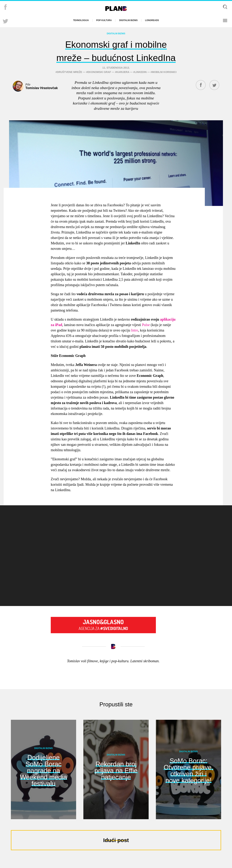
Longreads (152, 20)
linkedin (141, 83)
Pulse (146, 335)
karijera (123, 83)
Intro (135, 341)
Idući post (116, 851)
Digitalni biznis (128, 20)
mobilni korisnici (164, 83)
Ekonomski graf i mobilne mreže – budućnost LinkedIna (116, 56)
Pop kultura (104, 20)
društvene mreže (70, 83)
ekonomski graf (99, 83)
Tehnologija (81, 20)
